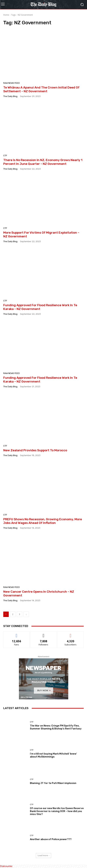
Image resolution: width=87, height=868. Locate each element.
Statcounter (6, 866)
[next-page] (26, 614)
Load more (44, 855)
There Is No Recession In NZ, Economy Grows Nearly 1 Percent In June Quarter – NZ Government (43, 162)
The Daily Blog (10, 96)
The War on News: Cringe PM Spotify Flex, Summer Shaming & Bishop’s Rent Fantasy (56, 727)
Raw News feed (12, 83)
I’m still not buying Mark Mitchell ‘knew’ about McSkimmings (53, 755)
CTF (5, 156)
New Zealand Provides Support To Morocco (35, 450)
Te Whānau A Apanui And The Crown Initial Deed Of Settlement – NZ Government (41, 89)
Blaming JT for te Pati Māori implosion (53, 783)
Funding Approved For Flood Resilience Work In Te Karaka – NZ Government (40, 307)
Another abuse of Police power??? (51, 839)
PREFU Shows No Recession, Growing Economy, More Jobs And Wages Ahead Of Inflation (43, 521)
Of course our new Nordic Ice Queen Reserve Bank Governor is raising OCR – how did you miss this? (57, 811)
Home (6, 15)
